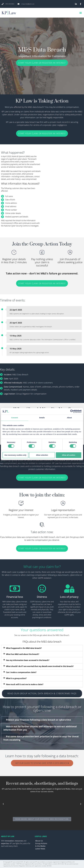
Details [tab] (42, 418)
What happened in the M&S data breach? (24, 648)
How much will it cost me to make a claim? (25, 684)
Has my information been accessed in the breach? (28, 660)
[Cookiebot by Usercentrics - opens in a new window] (72, 411)
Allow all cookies (69, 455)
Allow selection (42, 455)
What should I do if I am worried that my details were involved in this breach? (40, 666)
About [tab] (69, 418)
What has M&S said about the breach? (23, 654)
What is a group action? (16, 678)
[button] (81, 13)
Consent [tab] (15, 418)
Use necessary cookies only (15, 455)
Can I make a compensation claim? (21, 672)
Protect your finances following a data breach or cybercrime (38, 720)
